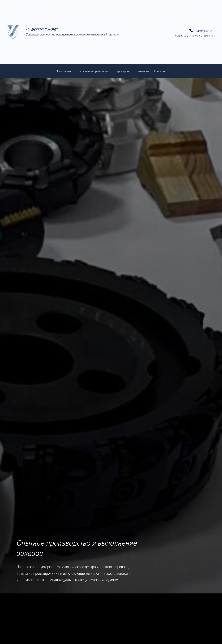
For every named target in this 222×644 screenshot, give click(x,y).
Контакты (160, 71)
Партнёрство (123, 71)
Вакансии (143, 71)
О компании (64, 71)
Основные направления (92, 71)
